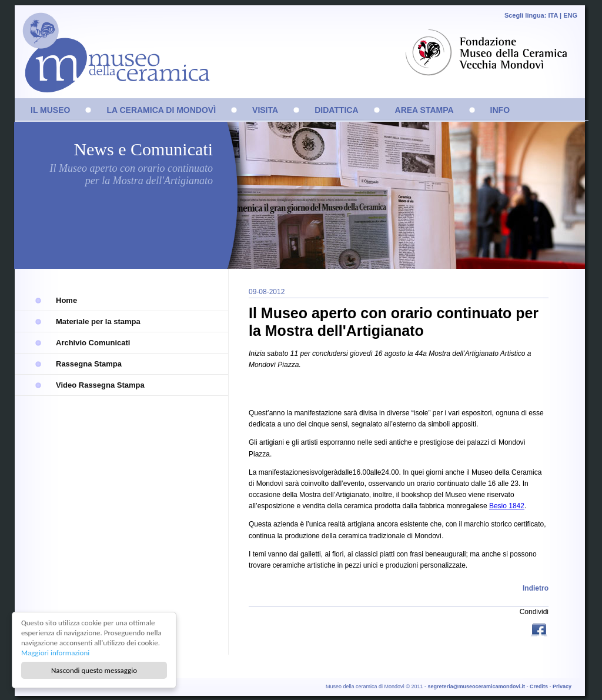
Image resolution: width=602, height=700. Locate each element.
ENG (570, 15)
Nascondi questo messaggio (94, 670)
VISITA (265, 110)
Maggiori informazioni (56, 653)
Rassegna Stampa (89, 364)
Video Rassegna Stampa (100, 385)
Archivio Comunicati (93, 343)
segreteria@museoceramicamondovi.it (476, 686)
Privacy (562, 686)
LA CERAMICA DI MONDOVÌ (161, 110)
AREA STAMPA (424, 110)
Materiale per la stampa (98, 321)
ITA (553, 15)
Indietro (536, 588)
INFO (500, 110)
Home (66, 300)
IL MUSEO (50, 110)
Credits (539, 686)
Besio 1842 (507, 506)
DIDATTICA (336, 110)
